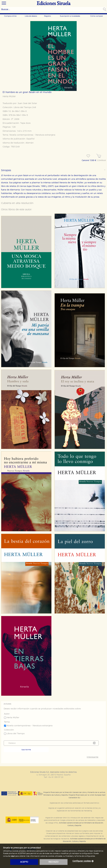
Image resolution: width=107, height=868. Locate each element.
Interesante (93, 757)
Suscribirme (26, 750)
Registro (48, 16)
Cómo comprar (97, 16)
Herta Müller (9, 97)
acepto (24, 862)
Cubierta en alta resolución (17, 203)
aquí (13, 856)
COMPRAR (101, 161)
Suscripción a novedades (70, 16)
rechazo (53, 862)
